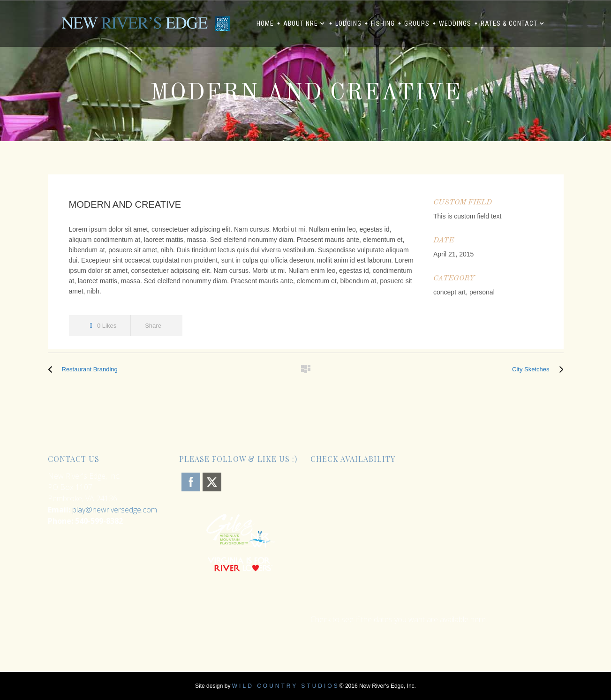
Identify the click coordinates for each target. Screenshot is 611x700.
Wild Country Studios (286, 686)
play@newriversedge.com (115, 510)
